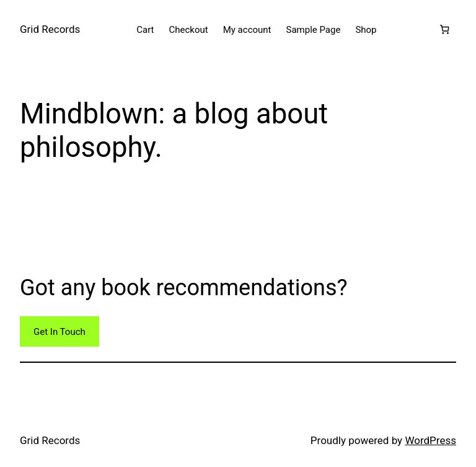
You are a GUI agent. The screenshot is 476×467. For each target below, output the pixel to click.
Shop (366, 30)
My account (247, 30)
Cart (145, 30)
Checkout (189, 30)
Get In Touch (59, 332)
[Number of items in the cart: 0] (444, 30)
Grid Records (50, 29)
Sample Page (314, 30)
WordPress (430, 440)
